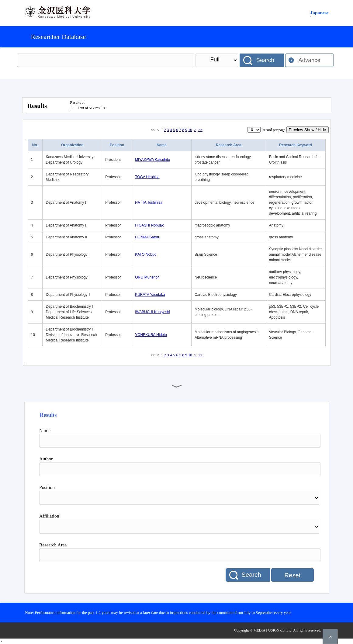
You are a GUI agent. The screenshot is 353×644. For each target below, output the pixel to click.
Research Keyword (296, 145)
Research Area (229, 145)
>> (200, 130)
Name (162, 145)
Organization (72, 145)
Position (117, 145)
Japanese (319, 13)
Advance (309, 60)
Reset (292, 575)
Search (265, 60)
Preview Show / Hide (308, 130)
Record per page (273, 130)
